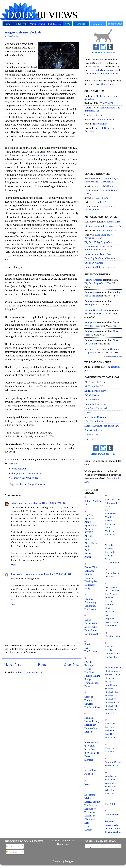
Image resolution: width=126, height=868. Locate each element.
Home (42, 665)
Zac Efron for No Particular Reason (99, 236)
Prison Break (111, 622)
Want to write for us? (63, 840)
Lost (87, 826)
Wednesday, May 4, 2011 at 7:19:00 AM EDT (49, 574)
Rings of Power (113, 657)
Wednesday (111, 783)
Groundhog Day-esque (96, 404)
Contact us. (63, 844)
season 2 (26, 473)
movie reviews (110, 73)
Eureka (88, 644)
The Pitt (109, 604)
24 (86, 504)
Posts (10, 846)
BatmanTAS (91, 567)
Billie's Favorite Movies (96, 391)
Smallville (110, 681)
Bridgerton (90, 585)
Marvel (88, 413)
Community (90, 602)
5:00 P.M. (99, 115)
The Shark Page (92, 434)
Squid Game (111, 685)
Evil (86, 648)
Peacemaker (111, 587)
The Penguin (111, 594)
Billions (88, 574)
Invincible (89, 749)
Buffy (87, 588)
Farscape (89, 665)
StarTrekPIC (111, 699)
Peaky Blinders (113, 590)
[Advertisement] (103, 153)
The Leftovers (91, 805)
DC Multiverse (92, 395)
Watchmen (110, 779)
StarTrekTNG (112, 706)
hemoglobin (91, 304)
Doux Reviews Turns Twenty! (99, 254)
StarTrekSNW (112, 702)
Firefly (88, 669)
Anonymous (91, 292)
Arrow (88, 553)
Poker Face (111, 611)
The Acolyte (91, 515)
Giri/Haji (89, 704)
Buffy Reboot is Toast (108, 230)
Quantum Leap (112, 636)
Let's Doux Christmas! (96, 408)
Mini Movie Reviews (95, 421)
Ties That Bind (108, 103)
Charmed (89, 599)
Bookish (89, 578)
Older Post (71, 665)
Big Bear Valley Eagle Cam (98, 242)
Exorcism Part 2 (98, 202)
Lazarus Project (92, 802)
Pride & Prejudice (93, 430)
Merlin (108, 520)
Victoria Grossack (93, 280)
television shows (105, 70)
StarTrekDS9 (112, 692)
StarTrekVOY (112, 709)
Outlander (110, 576)
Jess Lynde (10, 460)
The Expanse (91, 651)
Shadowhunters (113, 671)
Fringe (88, 679)
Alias (87, 539)
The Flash (89, 672)
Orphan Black (112, 573)
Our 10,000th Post (94, 263)
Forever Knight (92, 676)
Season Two (102, 198)
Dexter (88, 620)
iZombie (89, 760)
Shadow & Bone (113, 667)
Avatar (88, 557)
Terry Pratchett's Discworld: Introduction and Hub (98, 248)
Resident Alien (112, 653)
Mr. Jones (89, 349)
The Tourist (111, 723)
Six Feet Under (113, 674)
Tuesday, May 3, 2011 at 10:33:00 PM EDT (45, 503)
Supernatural (111, 713)
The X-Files (111, 804)
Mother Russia (114, 222)
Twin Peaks (111, 737)
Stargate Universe (36, 484)
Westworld (110, 786)
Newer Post (13, 665)
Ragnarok (110, 646)
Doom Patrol (91, 630)
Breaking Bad (91, 581)
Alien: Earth (91, 543)
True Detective (112, 734)
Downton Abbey (93, 634)
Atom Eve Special (105, 119)
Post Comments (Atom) (30, 672)
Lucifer (88, 830)
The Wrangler (100, 124)
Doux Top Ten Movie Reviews (100, 258)
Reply (14, 564)
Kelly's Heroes (107, 186)
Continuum (90, 606)
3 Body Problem (93, 501)
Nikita (108, 559)
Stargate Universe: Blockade (23, 32)
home (25, 478)
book (96, 73)
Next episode (19, 469)
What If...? (110, 790)
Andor (88, 546)
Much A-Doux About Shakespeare (102, 426)
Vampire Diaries (113, 762)
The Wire (110, 793)
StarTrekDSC (112, 695)
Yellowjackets (112, 814)
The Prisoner (111, 625)
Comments (13, 852)
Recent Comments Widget (115, 356)
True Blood (111, 730)
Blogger (69, 861)
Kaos (87, 784)
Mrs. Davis (111, 535)
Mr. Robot (110, 531)
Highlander (90, 725)
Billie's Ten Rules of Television (100, 267)
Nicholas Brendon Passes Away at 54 (103, 226)
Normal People (112, 562)
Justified (89, 774)
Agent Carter (91, 525)
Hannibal (89, 718)
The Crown (90, 609)
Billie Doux (17, 503)
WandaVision (112, 776)
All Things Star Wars (95, 386)
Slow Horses (111, 678)
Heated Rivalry (92, 721)
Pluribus (109, 608)
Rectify (109, 650)
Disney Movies (92, 399)
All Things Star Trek (95, 382)
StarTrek (109, 688)
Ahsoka (88, 536)
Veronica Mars (112, 765)
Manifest (109, 517)
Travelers (110, 727)
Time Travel (91, 439)
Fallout (88, 662)
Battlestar (89, 571)
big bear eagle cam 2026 (98, 283)
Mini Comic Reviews (95, 417)
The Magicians (112, 500)
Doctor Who (91, 623)
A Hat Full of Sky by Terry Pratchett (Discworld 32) (102, 180)
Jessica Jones (91, 770)
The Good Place (92, 707)
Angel (87, 550)
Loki (87, 823)
